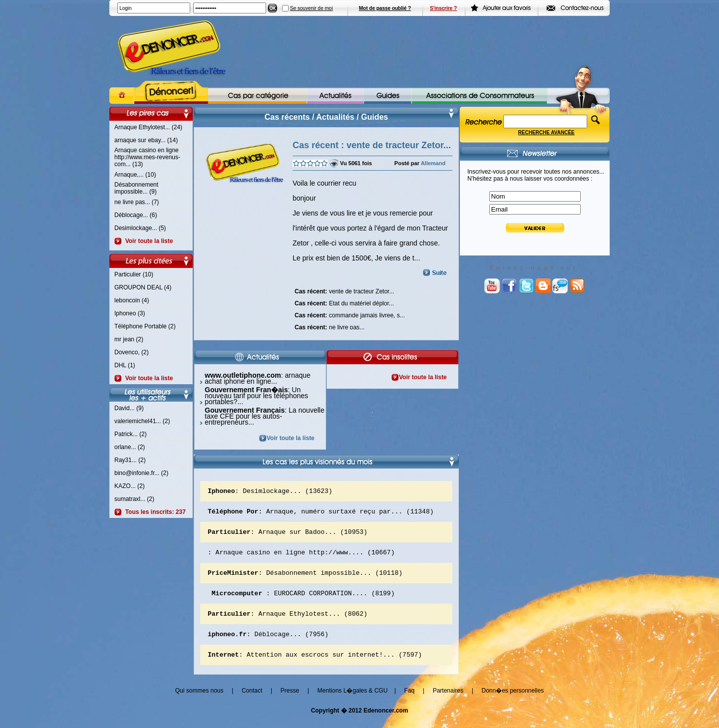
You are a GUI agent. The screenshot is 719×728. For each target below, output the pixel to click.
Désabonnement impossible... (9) (136, 188)
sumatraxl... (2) (134, 499)
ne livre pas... (330, 326)
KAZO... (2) (130, 486)
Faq (409, 704)
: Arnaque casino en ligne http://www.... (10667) (301, 558)
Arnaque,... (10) (135, 175)
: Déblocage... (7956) (268, 646)
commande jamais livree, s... (350, 314)
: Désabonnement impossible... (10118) (305, 580)
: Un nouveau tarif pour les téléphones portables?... (256, 396)
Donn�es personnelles (513, 704)
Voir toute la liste (147, 241)
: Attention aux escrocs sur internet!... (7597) (315, 668)
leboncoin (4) (132, 300)
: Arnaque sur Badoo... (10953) (288, 536)
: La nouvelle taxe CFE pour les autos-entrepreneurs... (265, 416)
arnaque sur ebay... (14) (146, 140)
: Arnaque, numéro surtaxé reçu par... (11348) (321, 514)
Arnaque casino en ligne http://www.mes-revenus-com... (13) (147, 157)
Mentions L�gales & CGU (353, 704)
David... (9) (129, 408)
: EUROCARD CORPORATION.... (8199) (301, 602)
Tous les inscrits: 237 (154, 512)
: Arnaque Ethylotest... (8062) (288, 624)
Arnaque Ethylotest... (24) (148, 127)
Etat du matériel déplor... (344, 302)
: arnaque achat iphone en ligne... (258, 378)
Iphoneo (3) (130, 313)
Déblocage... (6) (136, 215)
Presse (290, 704)
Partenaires (448, 704)
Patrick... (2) (131, 434)
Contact (252, 704)
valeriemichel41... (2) (142, 421)
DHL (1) (125, 365)
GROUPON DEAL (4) (143, 287)
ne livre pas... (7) (137, 202)
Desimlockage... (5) (140, 228)
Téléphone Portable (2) (145, 326)
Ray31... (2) (130, 460)
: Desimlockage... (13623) (270, 492)
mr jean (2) (129, 339)
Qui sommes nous (199, 704)
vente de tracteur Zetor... (344, 290)
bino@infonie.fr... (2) (141, 473)
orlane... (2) (130, 447)
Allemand (433, 163)
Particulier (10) (134, 274)
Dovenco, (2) (132, 352)
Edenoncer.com (386, 724)
